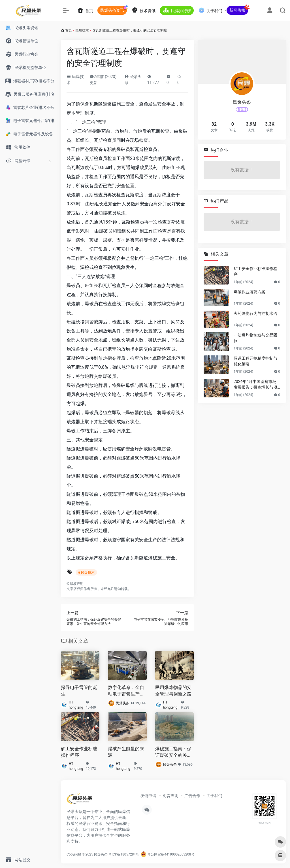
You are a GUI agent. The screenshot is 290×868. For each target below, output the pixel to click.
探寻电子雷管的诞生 (79, 691)
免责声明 (170, 796)
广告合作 (192, 796)
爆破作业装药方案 (250, 292)
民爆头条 (123, 703)
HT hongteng (76, 705)
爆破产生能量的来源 (126, 752)
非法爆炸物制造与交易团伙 (255, 338)
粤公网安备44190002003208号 (168, 854)
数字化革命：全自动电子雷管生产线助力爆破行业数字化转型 (126, 691)
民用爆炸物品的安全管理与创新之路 (173, 691)
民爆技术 (82, 30)
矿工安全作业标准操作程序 (79, 752)
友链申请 (148, 796)
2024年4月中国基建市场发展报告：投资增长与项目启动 (255, 385)
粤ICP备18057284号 (124, 854)
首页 (69, 30)
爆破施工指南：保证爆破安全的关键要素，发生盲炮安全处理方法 (173, 752)
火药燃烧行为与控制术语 (255, 313)
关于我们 (214, 796)
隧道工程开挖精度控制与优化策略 (255, 361)
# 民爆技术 (86, 572)
